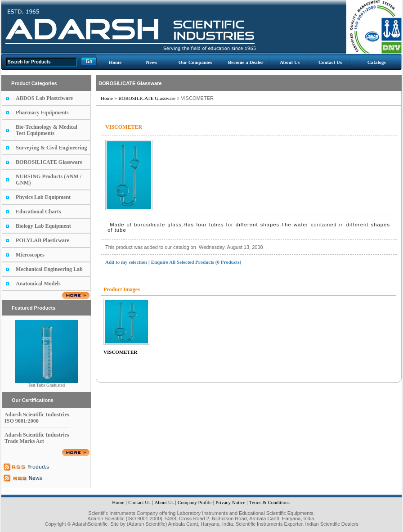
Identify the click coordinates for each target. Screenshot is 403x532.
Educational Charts (38, 212)
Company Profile (195, 502)
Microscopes (30, 255)
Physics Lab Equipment (43, 197)
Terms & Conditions (269, 502)
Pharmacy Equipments (42, 113)
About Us (290, 62)
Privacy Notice (230, 502)
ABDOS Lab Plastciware (44, 98)
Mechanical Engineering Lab (49, 269)
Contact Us (330, 62)
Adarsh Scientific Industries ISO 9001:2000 (37, 418)
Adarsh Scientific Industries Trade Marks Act (37, 438)
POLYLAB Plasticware (43, 240)
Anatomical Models (38, 284)
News (151, 62)
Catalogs (377, 62)
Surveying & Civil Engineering (51, 148)
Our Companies (195, 62)
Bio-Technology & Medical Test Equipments (47, 130)
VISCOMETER (120, 352)
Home (115, 62)
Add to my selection (126, 262)
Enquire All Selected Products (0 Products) (196, 262)
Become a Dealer (246, 62)
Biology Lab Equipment (43, 226)
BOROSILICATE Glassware (49, 162)
